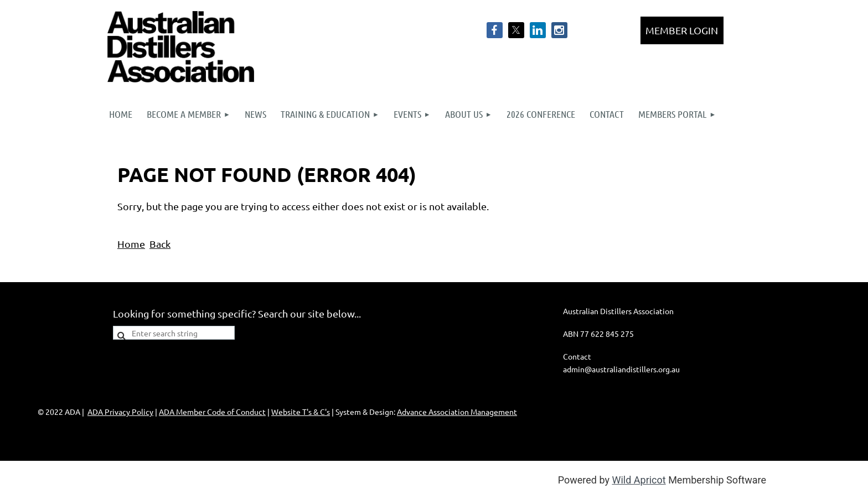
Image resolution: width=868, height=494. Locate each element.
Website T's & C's (301, 412)
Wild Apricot (639, 480)
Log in (682, 30)
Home (131, 244)
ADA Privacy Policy (120, 412)
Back (160, 244)
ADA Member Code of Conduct (212, 412)
